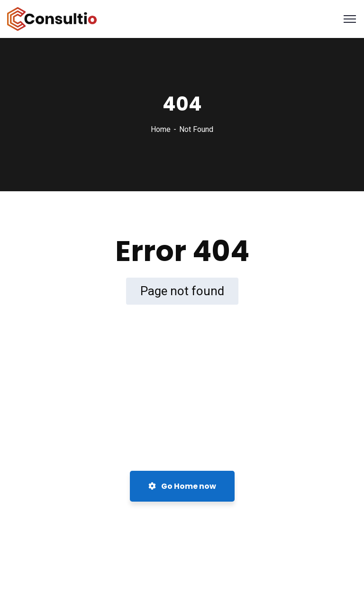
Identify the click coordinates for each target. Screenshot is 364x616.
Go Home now (182, 486)
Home (161, 129)
